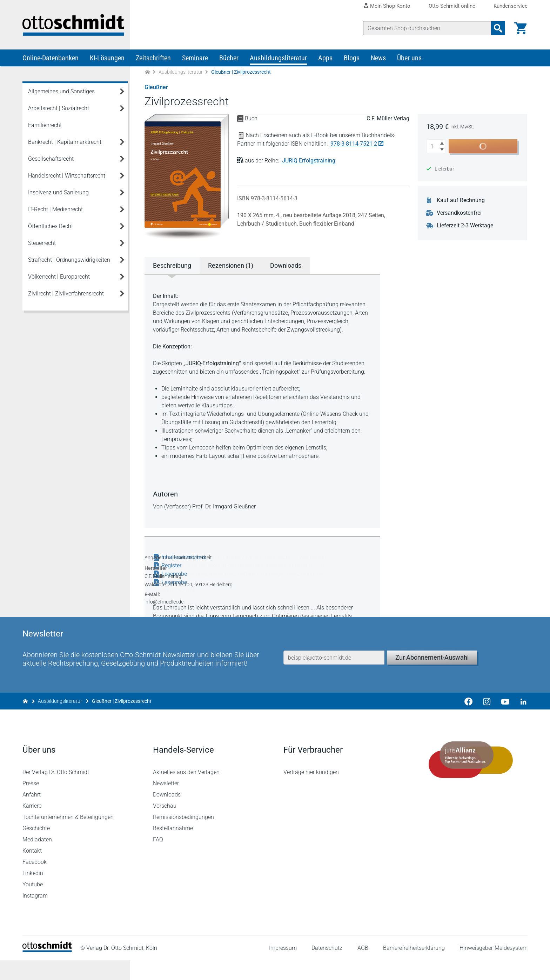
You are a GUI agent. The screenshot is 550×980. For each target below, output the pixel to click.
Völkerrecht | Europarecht (59, 278)
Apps (325, 59)
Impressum (283, 968)
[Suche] (427, 28)
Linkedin (33, 893)
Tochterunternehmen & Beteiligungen (68, 837)
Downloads (167, 814)
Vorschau (165, 825)
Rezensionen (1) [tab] (231, 266)
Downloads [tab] (286, 266)
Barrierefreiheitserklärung (414, 968)
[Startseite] (47, 970)
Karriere (32, 825)
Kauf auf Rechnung (461, 201)
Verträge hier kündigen (311, 792)
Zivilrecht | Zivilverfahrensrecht (66, 295)
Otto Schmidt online (452, 6)
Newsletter (166, 803)
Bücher (229, 59)
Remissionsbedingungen (183, 837)
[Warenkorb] (521, 28)
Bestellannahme (173, 848)
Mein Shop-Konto (390, 6)
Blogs (352, 59)
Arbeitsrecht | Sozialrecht (59, 109)
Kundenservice (511, 6)
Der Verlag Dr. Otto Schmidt (56, 792)
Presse (31, 803)
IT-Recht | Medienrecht (55, 210)
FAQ (158, 859)
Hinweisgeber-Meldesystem (494, 968)
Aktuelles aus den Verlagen (186, 792)
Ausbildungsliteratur (278, 59)
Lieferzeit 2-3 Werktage (465, 227)
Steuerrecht (42, 244)
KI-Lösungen (107, 59)
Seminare (195, 59)
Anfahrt (32, 814)
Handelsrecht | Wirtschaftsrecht (67, 177)
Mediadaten (37, 859)
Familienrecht (45, 126)
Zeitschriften (153, 59)
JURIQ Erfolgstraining (309, 162)
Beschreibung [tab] (172, 266)
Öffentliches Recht (51, 227)
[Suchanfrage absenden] (498, 28)
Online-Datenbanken (51, 59)
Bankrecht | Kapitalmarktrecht (65, 143)
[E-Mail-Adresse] (334, 675)
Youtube (33, 904)
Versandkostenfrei (460, 214)
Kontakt (32, 870)
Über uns (409, 59)
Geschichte (36, 848)
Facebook (35, 882)
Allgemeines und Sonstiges (61, 92)
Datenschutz (327, 968)
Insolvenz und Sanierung (58, 194)
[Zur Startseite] (147, 73)
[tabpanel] (262, 401)
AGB (363, 968)
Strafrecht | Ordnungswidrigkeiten (69, 261)
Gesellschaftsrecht (51, 160)
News (378, 59)
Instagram (35, 915)
